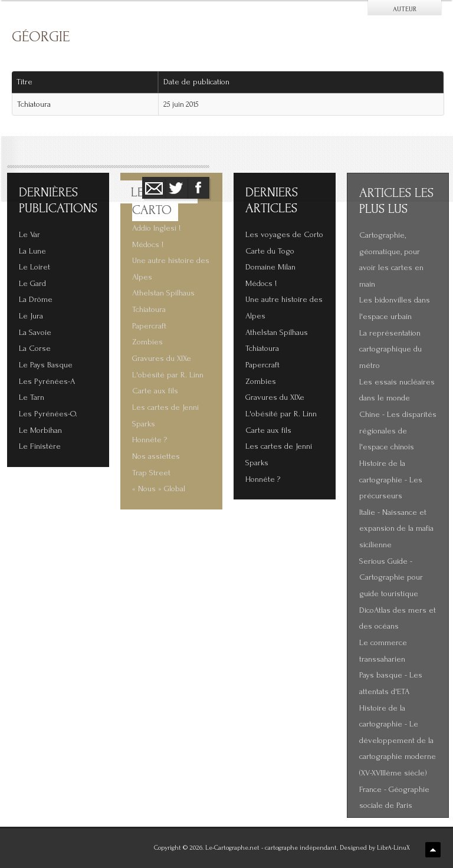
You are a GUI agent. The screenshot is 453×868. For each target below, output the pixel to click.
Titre (24, 82)
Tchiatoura (34, 104)
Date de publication (201, 82)
